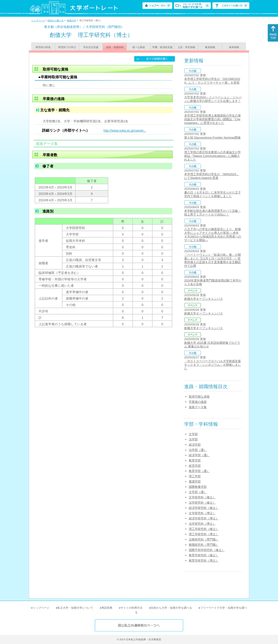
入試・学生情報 (186, 47)
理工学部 (195, 476)
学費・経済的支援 (162, 47)
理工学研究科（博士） (204, 534)
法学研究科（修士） (202, 503)
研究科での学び (67, 47)
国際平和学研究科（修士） (207, 550)
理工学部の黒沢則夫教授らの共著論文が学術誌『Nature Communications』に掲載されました (213, 156)
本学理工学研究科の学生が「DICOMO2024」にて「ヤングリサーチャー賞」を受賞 (212, 81)
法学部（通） (198, 450)
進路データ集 (198, 407)
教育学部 (195, 460)
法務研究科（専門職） (204, 539)
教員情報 (210, 47)
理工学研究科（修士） (204, 529)
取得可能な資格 (199, 397)
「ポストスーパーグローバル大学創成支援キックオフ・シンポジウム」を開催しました (213, 365)
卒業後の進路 (198, 402)
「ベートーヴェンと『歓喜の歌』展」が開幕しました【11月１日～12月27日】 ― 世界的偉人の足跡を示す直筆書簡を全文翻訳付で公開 (213, 260)
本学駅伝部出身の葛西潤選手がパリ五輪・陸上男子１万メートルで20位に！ (213, 213)
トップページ (38, 20)
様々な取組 (139, 47)
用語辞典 (107, 608)
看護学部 (195, 482)
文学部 (193, 434)
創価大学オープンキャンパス (204, 299)
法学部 (193, 439)
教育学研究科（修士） (204, 555)
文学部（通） (198, 492)
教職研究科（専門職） (204, 545)
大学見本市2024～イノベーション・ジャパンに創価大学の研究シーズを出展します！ (213, 99)
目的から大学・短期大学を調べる (171, 608)
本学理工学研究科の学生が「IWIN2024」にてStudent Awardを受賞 (212, 176)
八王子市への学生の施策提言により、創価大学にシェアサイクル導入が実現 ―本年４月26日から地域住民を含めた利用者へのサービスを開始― (213, 235)
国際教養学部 (198, 487)
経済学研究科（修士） (204, 508)
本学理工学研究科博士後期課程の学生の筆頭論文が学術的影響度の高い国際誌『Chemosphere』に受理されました (213, 119)
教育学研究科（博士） (204, 561)
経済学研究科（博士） (204, 518)
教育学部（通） (199, 471)
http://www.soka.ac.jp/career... (125, 131)
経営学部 (195, 466)
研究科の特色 (43, 47)
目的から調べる (56, 20)
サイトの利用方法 (131, 608)
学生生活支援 (91, 47)
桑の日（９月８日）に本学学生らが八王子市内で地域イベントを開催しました (213, 194)
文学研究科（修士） (202, 497)
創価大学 (72, 20)
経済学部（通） (199, 455)
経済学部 (195, 445)
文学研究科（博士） (202, 513)
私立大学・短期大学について (75, 608)
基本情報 (234, 47)
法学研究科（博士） (202, 524)
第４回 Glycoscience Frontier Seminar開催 (212, 138)
